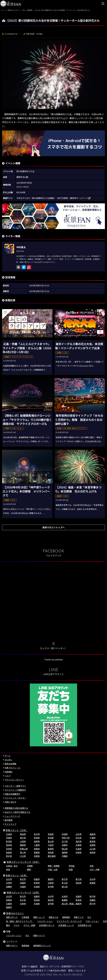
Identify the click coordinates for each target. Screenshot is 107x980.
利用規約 (8, 772)
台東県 (51, 883)
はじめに (8, 760)
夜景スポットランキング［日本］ (23, 862)
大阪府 (51, 845)
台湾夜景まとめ (85, 925)
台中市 (93, 879)
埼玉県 (79, 838)
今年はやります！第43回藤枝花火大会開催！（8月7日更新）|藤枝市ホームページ (53, 198)
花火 (89, 917)
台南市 (9, 883)
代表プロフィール (12, 768)
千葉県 (93, 838)
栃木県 (23, 838)
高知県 (51, 852)
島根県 (51, 849)
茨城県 (9, 838)
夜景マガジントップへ (53, 527)
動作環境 (8, 820)
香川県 (23, 852)
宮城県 (51, 834)
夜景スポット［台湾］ (17, 876)
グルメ (17, 925)
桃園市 (37, 879)
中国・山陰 (53, 870)
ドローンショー (92, 921)
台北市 (9, 879)
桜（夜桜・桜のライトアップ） (20, 921)
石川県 (65, 841)
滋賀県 (93, 845)
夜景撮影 (66, 917)
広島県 (79, 849)
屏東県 (37, 883)
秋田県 (65, 834)
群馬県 (37, 838)
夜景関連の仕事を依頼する (16, 808)
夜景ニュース (39, 917)
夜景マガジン (12, 946)
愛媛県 (37, 852)
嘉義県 (65, 900)
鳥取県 (37, 849)
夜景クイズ (79, 917)
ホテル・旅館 (29, 925)
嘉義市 (9, 907)
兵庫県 (79, 845)
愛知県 (93, 841)
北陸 (92, 866)
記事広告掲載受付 (12, 794)
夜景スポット (12, 917)
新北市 (23, 879)
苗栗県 (93, 883)
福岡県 (65, 852)
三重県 (37, 845)
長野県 (37, 841)
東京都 (51, 838)
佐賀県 (79, 852)
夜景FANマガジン (15, 913)
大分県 (23, 856)
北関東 (30, 866)
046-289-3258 (52, 967)
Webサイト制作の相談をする (17, 812)
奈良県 (9, 849)
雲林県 (51, 900)
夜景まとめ (53, 917)
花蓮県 (23, 887)
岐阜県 (9, 845)
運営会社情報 (10, 764)
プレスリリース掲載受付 (15, 790)
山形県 (79, 834)
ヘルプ (8, 776)
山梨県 (23, 841)
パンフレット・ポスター (15, 798)
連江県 (65, 887)
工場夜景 (25, 917)
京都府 (65, 845)
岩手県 (37, 834)
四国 (71, 870)
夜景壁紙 (25, 946)
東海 (8, 870)
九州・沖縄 (94, 870)
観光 (8, 925)
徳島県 (9, 852)
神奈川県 (66, 838)
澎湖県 (37, 887)
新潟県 (9, 841)
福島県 (93, 834)
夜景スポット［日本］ (17, 830)
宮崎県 (37, 856)
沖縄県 (65, 856)
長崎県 (93, 852)
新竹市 (65, 879)
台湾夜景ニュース (66, 925)
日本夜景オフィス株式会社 (46, 971)
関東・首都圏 (54, 866)
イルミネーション (45, 921)
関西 (29, 870)
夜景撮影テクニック (42, 946)
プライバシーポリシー (14, 780)
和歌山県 (24, 849)
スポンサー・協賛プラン (15, 786)
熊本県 (9, 856)
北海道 (9, 834)
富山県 (51, 841)
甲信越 (72, 866)
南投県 (79, 883)
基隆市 (51, 879)
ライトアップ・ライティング (69, 921)
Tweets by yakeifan (53, 659)
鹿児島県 (52, 856)
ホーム (8, 756)
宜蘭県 (9, 887)
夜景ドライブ (39, 936)
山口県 (93, 849)
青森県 (23, 834)
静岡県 (23, 845)
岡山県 (65, 849)
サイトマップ (10, 824)
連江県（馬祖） (69, 904)
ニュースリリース (12, 816)
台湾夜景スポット (47, 925)
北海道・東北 (12, 866)
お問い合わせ (10, 802)
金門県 (51, 887)
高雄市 (23, 883)
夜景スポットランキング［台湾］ (23, 893)
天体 (105, 921)
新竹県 (79, 879)
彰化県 (65, 883)
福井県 (79, 841)
